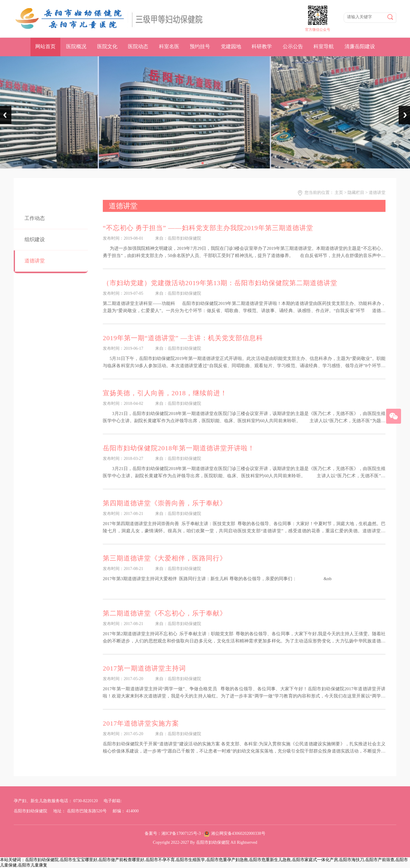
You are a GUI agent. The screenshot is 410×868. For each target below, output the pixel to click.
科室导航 (324, 47)
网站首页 (45, 47)
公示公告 (293, 47)
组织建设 (35, 240)
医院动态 (138, 47)
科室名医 (169, 47)
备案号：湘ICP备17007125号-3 (173, 833)
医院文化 (107, 47)
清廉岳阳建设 (360, 47)
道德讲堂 (35, 261)
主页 (339, 193)
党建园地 (231, 47)
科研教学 (262, 47)
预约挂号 (200, 47)
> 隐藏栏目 (354, 193)
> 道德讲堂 (375, 193)
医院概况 (76, 47)
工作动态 (35, 218)
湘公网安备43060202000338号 (238, 833)
